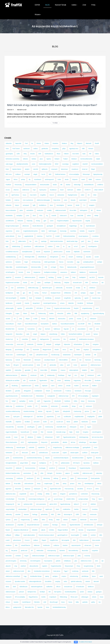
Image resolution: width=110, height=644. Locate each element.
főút (42, 432)
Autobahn (9, 391)
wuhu (65, 582)
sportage (44, 241)
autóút (82, 592)
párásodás (53, 365)
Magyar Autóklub (63, 530)
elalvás (40, 411)
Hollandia (9, 205)
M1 (92, 210)
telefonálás (40, 551)
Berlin (99, 566)
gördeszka (45, 149)
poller (40, 427)
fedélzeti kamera (60, 174)
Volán (59, 180)
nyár (23, 437)
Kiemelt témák (61, 5)
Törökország (42, 314)
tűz (100, 602)
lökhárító (52, 319)
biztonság (98, 360)
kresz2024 (9, 468)
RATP (58, 437)
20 (73, 329)
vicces (8, 190)
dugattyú (86, 350)
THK (45, 489)
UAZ (28, 350)
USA (46, 267)
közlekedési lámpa (36, 576)
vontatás (18, 556)
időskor (65, 520)
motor (75, 365)
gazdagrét (50, 226)
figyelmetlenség (65, 504)
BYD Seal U (76, 463)
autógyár (58, 344)
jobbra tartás (22, 241)
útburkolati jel (42, 257)
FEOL (41, 216)
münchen (21, 329)
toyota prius (43, 190)
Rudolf (97, 143)
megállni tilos (54, 540)
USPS (77, 515)
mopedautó (53, 597)
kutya (83, 401)
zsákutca (56, 545)
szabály (49, 210)
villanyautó (73, 427)
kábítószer (57, 329)
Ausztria (98, 458)
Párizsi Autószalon (11, 442)
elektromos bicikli (61, 210)
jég (36, 473)
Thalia (33, 314)
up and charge (58, 499)
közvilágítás (60, 205)
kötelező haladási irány (13, 473)
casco (32, 494)
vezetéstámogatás (22, 267)
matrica (17, 200)
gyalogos (99, 592)
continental (84, 494)
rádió (91, 329)
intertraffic (9, 422)
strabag (40, 494)
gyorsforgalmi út (62, 535)
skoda (67, 180)
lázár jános (57, 571)
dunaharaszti (10, 525)
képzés (47, 458)
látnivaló (96, 582)
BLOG (47, 5)
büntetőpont (78, 355)
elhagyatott (27, 391)
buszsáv (101, 277)
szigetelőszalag (87, 308)
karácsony (9, 360)
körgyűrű (63, 494)
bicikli (78, 205)
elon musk (85, 386)
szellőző (85, 453)
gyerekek (28, 370)
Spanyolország (98, 174)
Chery (78, 566)
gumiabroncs (73, 494)
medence (9, 545)
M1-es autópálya (20, 597)
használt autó (25, 432)
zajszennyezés (76, 545)
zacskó (8, 319)
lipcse (94, 576)
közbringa (79, 257)
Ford (26, 143)
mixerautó (54, 169)
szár (81, 406)
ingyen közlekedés (11, 432)
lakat (92, 370)
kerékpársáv (9, 293)
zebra (62, 365)
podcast (21, 592)
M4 (50, 592)
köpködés (77, 252)
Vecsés (21, 272)
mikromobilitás (63, 360)
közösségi (63, 231)
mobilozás (20, 478)
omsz (18, 231)
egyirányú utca (74, 149)
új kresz (8, 520)
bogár (26, 262)
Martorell (89, 143)
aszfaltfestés (10, 221)
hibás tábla (9, 267)
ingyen (89, 427)
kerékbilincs (43, 205)
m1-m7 (85, 504)
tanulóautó (78, 391)
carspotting (55, 149)
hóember (40, 344)
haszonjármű (48, 561)
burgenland (36, 303)
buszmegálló (75, 535)
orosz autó (20, 344)
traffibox (36, 520)
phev (16, 520)
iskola (37, 386)
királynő (57, 159)
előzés (94, 597)
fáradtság (15, 386)
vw (20, 257)
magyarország (25, 520)
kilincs (8, 607)
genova (64, 478)
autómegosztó (49, 180)
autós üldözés (10, 236)
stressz (64, 525)
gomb (7, 458)
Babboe (94, 386)
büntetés (62, 551)
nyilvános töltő (28, 504)
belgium (43, 334)
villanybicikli (66, 411)
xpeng (47, 576)
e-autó (8, 540)
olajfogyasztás (44, 339)
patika (93, 602)
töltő (101, 535)
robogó (34, 463)
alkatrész (24, 375)
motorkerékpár (10, 499)
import (19, 324)
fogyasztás (47, 401)
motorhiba (25, 339)
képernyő (28, 489)
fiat (81, 226)
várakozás (30, 344)
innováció (18, 277)
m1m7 (76, 247)
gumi (83, 247)
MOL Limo (9, 174)
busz (51, 205)
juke (76, 561)
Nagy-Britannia (33, 597)
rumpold (19, 303)
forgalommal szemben (13, 283)
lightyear (45, 386)
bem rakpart (93, 442)
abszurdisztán (34, 566)
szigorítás (95, 551)
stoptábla (23, 298)
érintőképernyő (89, 484)
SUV (38, 478)
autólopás (47, 283)
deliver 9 (76, 504)
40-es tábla (88, 381)
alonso (60, 386)
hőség (38, 221)
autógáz (83, 293)
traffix (42, 375)
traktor (97, 154)
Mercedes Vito (29, 607)
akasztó (8, 566)
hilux (79, 484)
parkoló (58, 561)
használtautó (10, 324)
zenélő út (52, 468)
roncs (64, 350)
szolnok (93, 535)
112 (84, 205)
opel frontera (15, 195)
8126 (63, 257)
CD (100, 411)
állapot (28, 319)
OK (76, 642)
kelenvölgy (77, 185)
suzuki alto (33, 381)
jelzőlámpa (85, 576)
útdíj (21, 319)
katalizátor (85, 422)
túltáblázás (67, 561)
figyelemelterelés (75, 525)
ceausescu (64, 272)
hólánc (63, 334)
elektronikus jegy (33, 288)
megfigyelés (91, 417)
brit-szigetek (65, 540)
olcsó (82, 427)
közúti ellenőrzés (38, 226)
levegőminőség (89, 566)
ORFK (73, 530)
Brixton (39, 143)
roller (42, 473)
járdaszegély (10, 308)
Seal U (100, 499)
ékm (29, 571)
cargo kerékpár (10, 509)
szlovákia (93, 200)
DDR (40, 154)
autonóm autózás (28, 365)
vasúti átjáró (83, 200)
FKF (90, 154)
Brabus (47, 143)
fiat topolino (58, 592)
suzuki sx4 (60, 422)
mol (12, 288)
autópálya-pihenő (88, 262)
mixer (16, 437)
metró (83, 180)
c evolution (95, 236)
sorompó (27, 174)
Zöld (84, 5)
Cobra (84, 515)
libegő (93, 169)
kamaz (96, 334)
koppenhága (73, 226)
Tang (93, 499)
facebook (98, 381)
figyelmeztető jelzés (69, 437)
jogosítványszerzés (12, 396)
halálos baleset (84, 540)
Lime (27, 216)
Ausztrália (85, 551)
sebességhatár (74, 370)
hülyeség (30, 221)
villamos (16, 190)
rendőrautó (30, 478)
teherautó (37, 360)
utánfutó (23, 566)
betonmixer (64, 169)
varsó (52, 221)
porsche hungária (11, 561)
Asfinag (56, 478)
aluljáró (27, 169)
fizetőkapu (61, 375)
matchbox (73, 231)
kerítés (31, 401)
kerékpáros (43, 463)
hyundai (40, 607)
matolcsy (40, 236)
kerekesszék (93, 272)
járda (21, 210)
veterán (88, 582)
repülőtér (8, 370)
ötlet (74, 540)
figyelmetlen (43, 381)
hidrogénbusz (97, 350)
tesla (38, 365)
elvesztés (60, 314)
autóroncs (9, 262)
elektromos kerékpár (38, 556)
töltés (76, 401)
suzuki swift (55, 453)
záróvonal (89, 406)
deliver (99, 484)
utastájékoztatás (27, 252)
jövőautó (58, 298)
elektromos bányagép (43, 200)
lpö (103, 561)
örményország (36, 262)
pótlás (69, 314)
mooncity (87, 556)
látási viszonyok (82, 478)
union (34, 164)
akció (55, 494)
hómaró (91, 149)
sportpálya (22, 401)
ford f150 (49, 236)
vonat (67, 277)
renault (71, 257)
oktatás (65, 442)
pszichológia (19, 350)
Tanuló (48, 391)
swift (38, 401)
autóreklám (30, 210)
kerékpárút (82, 277)
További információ (85, 642)
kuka (84, 154)
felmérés (37, 602)
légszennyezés (77, 221)
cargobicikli (23, 494)
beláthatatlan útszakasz (87, 339)
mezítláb (76, 473)
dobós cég (9, 406)
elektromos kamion (11, 375)
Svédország (9, 448)
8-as (19, 236)
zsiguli (35, 334)
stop (16, 566)
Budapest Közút (56, 293)
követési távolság (29, 411)
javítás (71, 319)
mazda (27, 303)
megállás (43, 195)
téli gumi (16, 365)
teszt (96, 448)
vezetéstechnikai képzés (61, 458)
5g (47, 216)
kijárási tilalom (17, 169)
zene (66, 200)
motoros (98, 180)
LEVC (22, 442)
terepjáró (92, 205)
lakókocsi (91, 587)
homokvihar (31, 329)
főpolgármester (72, 195)
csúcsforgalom (97, 432)
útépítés (84, 370)
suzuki (97, 257)
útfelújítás (54, 370)
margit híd (91, 231)
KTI (32, 551)
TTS (56, 463)
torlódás (51, 530)
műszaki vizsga (61, 432)
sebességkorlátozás (35, 582)
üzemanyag (9, 478)
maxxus (63, 370)
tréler (95, 195)
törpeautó (9, 597)
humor (97, 545)
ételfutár (93, 504)
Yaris (7, 149)
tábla (77, 602)
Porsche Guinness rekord (46, 535)
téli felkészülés (89, 525)
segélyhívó (76, 164)
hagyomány (77, 381)
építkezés (45, 169)
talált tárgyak (52, 231)
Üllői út (58, 587)
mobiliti (85, 535)
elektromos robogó (36, 509)
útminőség (23, 561)
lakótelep (67, 381)
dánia (7, 587)
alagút (35, 174)
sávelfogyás (31, 427)
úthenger (100, 525)
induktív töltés (70, 499)
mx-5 (97, 308)
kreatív (57, 350)
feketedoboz (40, 396)
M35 (53, 515)
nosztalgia (65, 164)
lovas (102, 597)
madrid (76, 386)
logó (69, 375)
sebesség (9, 515)
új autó (88, 334)
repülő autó (49, 509)
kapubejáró (95, 396)
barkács (55, 324)
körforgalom (84, 210)
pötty (79, 556)
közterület (36, 350)
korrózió (48, 329)
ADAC (33, 453)
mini (32, 283)
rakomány (99, 473)
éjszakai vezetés (20, 582)
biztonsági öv (68, 515)
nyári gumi (16, 417)
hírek (7, 169)
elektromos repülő (69, 556)
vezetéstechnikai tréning (34, 458)
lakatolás (71, 303)
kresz (63, 602)
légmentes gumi (47, 288)
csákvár (50, 247)
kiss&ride (80, 303)
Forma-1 (45, 293)
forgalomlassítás (56, 566)
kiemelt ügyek (21, 448)
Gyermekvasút (90, 226)
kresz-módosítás (11, 210)
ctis (13, 241)
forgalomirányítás (85, 468)
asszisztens (27, 473)
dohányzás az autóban (13, 381)
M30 (87, 283)
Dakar (78, 350)
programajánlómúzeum (87, 267)
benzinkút (18, 489)
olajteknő (18, 422)
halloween (93, 319)
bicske (68, 252)
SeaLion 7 (85, 509)
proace (72, 484)
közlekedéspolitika (71, 592)
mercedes (70, 262)
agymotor (9, 489)
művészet (33, 375)
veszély (8, 437)
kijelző (57, 411)
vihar (40, 329)
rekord (8, 571)
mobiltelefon (67, 509)
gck (49, 499)
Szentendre (87, 252)
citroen (96, 241)
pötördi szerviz (58, 252)
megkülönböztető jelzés (30, 231)
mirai (28, 272)
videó (82, 195)
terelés (43, 597)
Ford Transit (16, 149)
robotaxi (90, 592)
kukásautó (37, 489)
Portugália (9, 314)
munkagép (42, 468)
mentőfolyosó (26, 602)
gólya (64, 149)
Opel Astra (40, 417)
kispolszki (47, 252)
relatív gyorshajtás (50, 262)
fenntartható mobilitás (75, 334)
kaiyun (17, 205)
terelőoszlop (49, 427)
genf (83, 241)
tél (6, 288)
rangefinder (67, 298)
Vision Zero (9, 355)
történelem (9, 453)
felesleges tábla (30, 257)
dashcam (70, 190)
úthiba (48, 494)
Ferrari (49, 308)
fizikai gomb (95, 453)
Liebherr (36, 540)
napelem (45, 566)
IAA (30, 293)
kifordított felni (10, 329)
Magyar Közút (47, 350)
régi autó (49, 411)
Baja (52, 381)
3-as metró (33, 195)
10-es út (27, 540)
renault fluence (26, 545)
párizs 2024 (53, 504)
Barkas (68, 185)
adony (65, 484)
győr (45, 221)
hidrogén (50, 473)
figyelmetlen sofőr (56, 489)
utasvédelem (82, 329)
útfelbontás (68, 293)
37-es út (89, 489)
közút (62, 190)
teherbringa (82, 442)
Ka (32, 143)
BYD (73, 396)
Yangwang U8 (10, 504)
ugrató (86, 298)
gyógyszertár (17, 607)
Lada (28, 334)
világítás (74, 520)
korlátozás (46, 545)
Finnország (18, 185)
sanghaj (58, 582)
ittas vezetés (96, 540)
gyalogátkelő (87, 448)
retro (71, 350)
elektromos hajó (63, 396)
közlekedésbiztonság (59, 607)
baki (18, 293)
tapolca (49, 159)
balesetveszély (72, 267)
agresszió (84, 365)
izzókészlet (67, 417)
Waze (59, 154)
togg (25, 576)
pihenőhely (44, 515)
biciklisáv (67, 401)
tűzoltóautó (38, 180)
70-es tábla (21, 499)
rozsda (79, 319)
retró (97, 329)
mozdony (95, 509)
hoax (72, 216)
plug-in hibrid (24, 463)
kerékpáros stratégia (50, 272)
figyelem (90, 458)
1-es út (43, 174)
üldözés (25, 159)
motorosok (62, 468)
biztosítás (9, 556)
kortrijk (59, 277)
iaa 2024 (92, 277)
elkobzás (30, 437)
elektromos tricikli (19, 571)
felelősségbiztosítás (45, 164)
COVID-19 (88, 190)
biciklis (51, 314)
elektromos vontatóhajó (13, 576)
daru (89, 241)
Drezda (32, 154)
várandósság (53, 334)
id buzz (8, 602)
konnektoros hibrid (78, 458)
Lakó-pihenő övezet (42, 355)
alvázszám (54, 406)
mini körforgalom (35, 561)
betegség (9, 350)
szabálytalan (38, 391)
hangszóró (9, 334)
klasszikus (19, 334)
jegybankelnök (29, 236)
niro (36, 241)
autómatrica (21, 288)
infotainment (49, 437)
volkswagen (85, 597)
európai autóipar (83, 499)
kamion (70, 205)
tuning (37, 293)
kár (103, 283)
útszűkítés (48, 582)
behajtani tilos (32, 592)
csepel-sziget (48, 484)
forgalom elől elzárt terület (62, 308)
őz (64, 247)
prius (41, 159)
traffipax (17, 535)
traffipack (8, 535)
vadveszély (59, 288)
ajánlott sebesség (76, 582)
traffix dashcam (39, 247)
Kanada (73, 200)
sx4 (51, 422)
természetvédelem (97, 164)
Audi (31, 355)
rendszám (40, 210)
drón (97, 561)
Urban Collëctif (99, 190)
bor (80, 360)
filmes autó (74, 597)
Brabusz (64, 143)
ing (7, 551)
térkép (96, 216)
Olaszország (95, 494)
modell (57, 236)
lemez (8, 417)
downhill (85, 164)
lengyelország (57, 448)
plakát (100, 417)
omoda (68, 386)
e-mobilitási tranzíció (12, 252)
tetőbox (34, 159)
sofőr (18, 154)
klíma (87, 344)
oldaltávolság (16, 247)
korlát (45, 422)
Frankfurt (8, 185)
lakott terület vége (72, 241)
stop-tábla (20, 525)
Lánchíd (36, 169)
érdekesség (51, 375)
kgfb (34, 205)
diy (30, 180)
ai (49, 448)
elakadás (35, 530)
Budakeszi (53, 190)
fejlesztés (67, 344)
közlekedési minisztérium (42, 571)
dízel (34, 216)
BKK (93, 571)
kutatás (16, 602)
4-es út (52, 195)
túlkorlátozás (23, 587)
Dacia (70, 602)
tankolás (88, 355)
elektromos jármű (30, 277)
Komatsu (59, 473)
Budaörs (18, 262)
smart (59, 381)
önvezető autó (77, 283)
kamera (26, 515)
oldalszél (19, 468)
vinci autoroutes (41, 504)
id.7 (17, 453)
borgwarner (37, 272)
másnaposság (51, 551)
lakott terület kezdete (57, 241)
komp (39, 484)
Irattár (74, 5)
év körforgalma (10, 272)
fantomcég (91, 401)
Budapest (38, 298)
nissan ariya (9, 344)
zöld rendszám (29, 484)
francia (61, 262)
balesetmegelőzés (37, 587)
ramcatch (37, 422)
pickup (23, 180)
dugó (82, 375)
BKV (50, 174)
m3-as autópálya (74, 174)
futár (7, 241)
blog (72, 143)
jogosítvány (50, 417)
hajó (34, 190)
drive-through (54, 602)
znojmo (64, 576)
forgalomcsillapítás (63, 221)
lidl (95, 355)
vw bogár (53, 267)
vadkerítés (49, 587)
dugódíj (88, 221)
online (89, 216)
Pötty (93, 5)
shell (14, 587)
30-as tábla (17, 484)
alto (24, 381)
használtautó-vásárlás (68, 324)
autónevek (85, 571)
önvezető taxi (68, 587)
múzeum (8, 582)
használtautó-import (31, 324)
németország (74, 576)
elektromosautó (10, 592)
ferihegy (35, 515)
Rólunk (38, 15)
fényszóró (44, 442)
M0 (61, 185)
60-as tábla (73, 210)
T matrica (68, 391)
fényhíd (76, 308)
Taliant (25, 314)
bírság (51, 520)
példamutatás (65, 463)
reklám (79, 190)
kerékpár (42, 592)
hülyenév (75, 180)
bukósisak (83, 520)
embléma (100, 185)
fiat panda (14, 551)
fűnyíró (8, 530)
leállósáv (96, 463)
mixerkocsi (75, 169)
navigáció (42, 277)
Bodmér (65, 545)
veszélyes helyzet (50, 360)
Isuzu (24, 195)
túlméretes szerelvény (12, 159)
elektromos (26, 190)
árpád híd (8, 277)
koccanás (69, 288)
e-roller (35, 319)
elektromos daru (11, 494)
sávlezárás (61, 195)
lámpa (74, 406)
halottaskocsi (49, 154)
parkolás (85, 602)
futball (14, 401)
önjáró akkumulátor (29, 535)
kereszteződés (45, 185)
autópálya (19, 216)
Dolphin (39, 437)
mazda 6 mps (96, 298)
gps (24, 293)
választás (9, 143)
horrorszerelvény (30, 468)
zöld (45, 602)
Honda (25, 283)
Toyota (8, 365)
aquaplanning (85, 314)
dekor (43, 520)
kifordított (97, 324)
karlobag (51, 277)
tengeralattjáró (91, 530)
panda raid (24, 551)
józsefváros (27, 247)
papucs (68, 473)
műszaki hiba (10, 427)
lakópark (49, 344)
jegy (78, 262)
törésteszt (91, 375)
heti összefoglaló (11, 298)
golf (7, 386)
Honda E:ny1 (9, 339)
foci (7, 401)
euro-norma (56, 339)
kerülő (55, 185)
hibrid (57, 509)
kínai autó (25, 453)
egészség (78, 298)
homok (18, 360)
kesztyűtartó (45, 324)
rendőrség (75, 571)
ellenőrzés (26, 226)
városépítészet (61, 226)
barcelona (87, 463)
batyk (58, 520)
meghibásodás (79, 417)
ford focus (95, 283)
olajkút (98, 159)
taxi (19, 504)
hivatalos (55, 143)
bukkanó (73, 272)
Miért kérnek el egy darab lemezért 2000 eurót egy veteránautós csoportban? (52, 105)
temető (35, 432)
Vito (65, 339)
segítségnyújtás (33, 442)
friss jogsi (88, 391)
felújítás (67, 283)
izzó (59, 417)
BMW (90, 180)
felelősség (57, 283)
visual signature (83, 236)
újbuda (43, 530)
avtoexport (26, 205)
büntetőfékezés (89, 185)
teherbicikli (58, 401)
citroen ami (88, 545)
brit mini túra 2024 (97, 437)
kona (48, 607)
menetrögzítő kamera (50, 303)
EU (89, 195)
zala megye (9, 164)
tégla (71, 432)
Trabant (65, 159)
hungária (86, 432)
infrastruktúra (78, 344)
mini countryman (28, 200)
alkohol (74, 360)
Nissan (99, 210)
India (58, 247)
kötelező (74, 159)
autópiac (55, 576)
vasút (101, 576)
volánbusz (92, 288)
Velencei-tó (63, 216)
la (17, 339)
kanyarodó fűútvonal (33, 525)
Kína (35, 370)
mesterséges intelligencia (36, 499)
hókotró (66, 154)
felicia (16, 180)
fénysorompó (69, 566)
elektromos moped (54, 556)
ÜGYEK (37, 5)
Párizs (62, 267)
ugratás (20, 308)
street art (85, 169)
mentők (54, 216)
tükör (99, 293)
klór (16, 545)
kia (30, 241)
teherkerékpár (22, 509)
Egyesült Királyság (98, 314)
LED (45, 365)
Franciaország (69, 489)
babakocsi (83, 272)
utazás (94, 422)
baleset (8, 484)
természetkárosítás (86, 159)
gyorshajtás (9, 154)
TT (51, 463)
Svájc (74, 277)
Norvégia (55, 525)
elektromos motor (86, 561)
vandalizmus (20, 406)
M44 (59, 515)
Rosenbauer (72, 468)
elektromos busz (96, 365)
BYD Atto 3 (40, 308)
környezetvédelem (31, 185)
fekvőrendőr (27, 360)
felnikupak (90, 303)
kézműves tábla (36, 267)
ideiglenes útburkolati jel (21, 530)
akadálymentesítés (22, 164)
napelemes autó (26, 386)
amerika (18, 515)
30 (85, 288)
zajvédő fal (41, 448)
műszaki (50, 432)
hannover (88, 360)
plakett (76, 422)
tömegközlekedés (11, 463)
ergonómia (9, 231)
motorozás (93, 515)
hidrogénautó (54, 257)
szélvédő (31, 448)
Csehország (77, 411)
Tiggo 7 (66, 571)
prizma (87, 411)
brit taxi (73, 442)
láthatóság (47, 478)
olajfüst (34, 339)
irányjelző (96, 344)
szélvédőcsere (43, 453)
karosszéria (62, 319)
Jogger (92, 293)
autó (68, 365)
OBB (83, 149)
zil (86, 319)
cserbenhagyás (21, 355)
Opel (94, 411)
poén (99, 375)
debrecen (37, 545)
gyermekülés (55, 442)
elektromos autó (87, 473)
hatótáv (76, 509)
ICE (7, 195)
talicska (81, 530)
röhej (25, 154)
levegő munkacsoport (12, 226)
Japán (72, 478)
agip (7, 247)
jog (69, 247)
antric (97, 489)
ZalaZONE (80, 216)
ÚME (76, 314)
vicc (76, 375)
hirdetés (8, 200)
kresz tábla (44, 370)
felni (89, 324)
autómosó (27, 149)
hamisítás (44, 406)
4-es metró (76, 154)
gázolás (18, 391)
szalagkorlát (51, 396)
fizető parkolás (95, 478)
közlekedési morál (27, 396)
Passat (43, 319)
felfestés (20, 221)
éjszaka (89, 257)
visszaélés (65, 406)
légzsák (66, 329)
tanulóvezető (58, 391)
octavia (62, 303)
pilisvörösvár (17, 540)
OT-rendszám (80, 587)
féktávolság (63, 597)
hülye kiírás (57, 200)
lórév (57, 484)
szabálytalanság (11, 257)
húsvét (38, 252)
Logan (17, 314)
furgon (26, 556)
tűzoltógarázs (93, 247)
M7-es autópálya (83, 396)
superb (65, 453)
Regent (44, 540)
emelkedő (72, 339)
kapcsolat (18, 143)
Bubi (31, 298)
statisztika (18, 370)
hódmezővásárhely (69, 236)
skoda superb (74, 453)
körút (78, 432)
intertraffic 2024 (61, 427)
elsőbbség (48, 298)
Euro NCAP (81, 324)
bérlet (43, 231)
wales (39, 283)
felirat (68, 422)
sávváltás (80, 489)
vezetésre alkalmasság (13, 411)
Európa (78, 288)
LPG (76, 293)
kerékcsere (9, 303)
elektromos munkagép (72, 448)
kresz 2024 (93, 520)
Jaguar (8, 180)
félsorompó (86, 174)
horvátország (55, 355)
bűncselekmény (73, 551)
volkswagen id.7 (28, 417)
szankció (46, 525)
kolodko (82, 231)
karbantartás (67, 355)
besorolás (20, 427)
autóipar (100, 262)
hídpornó (80, 143)
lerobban (27, 422)
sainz (53, 386)
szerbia (30, 406)
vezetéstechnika (18, 458)
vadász (36, 149)
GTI (36, 406)
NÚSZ (57, 164)
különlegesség (84, 437)
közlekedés (9, 216)
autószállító (29, 308)
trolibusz (18, 174)
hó (15, 319)
